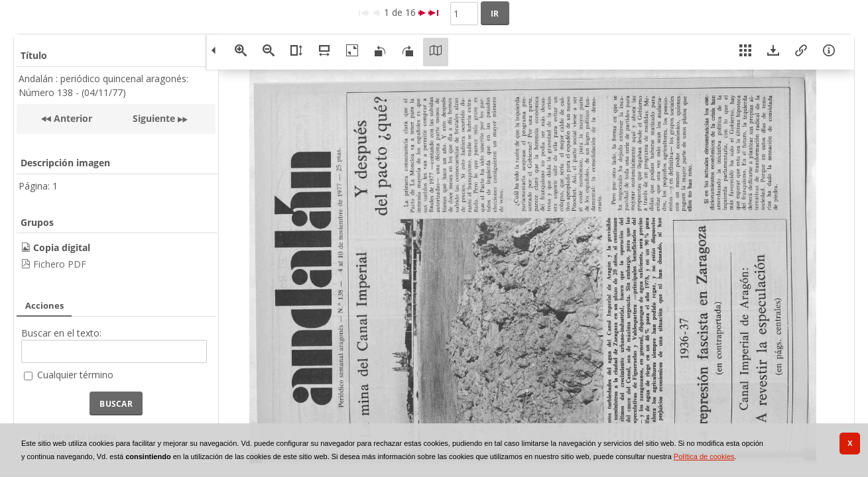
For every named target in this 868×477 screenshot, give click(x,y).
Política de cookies (704, 456)
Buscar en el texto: (61, 333)
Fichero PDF (60, 264)
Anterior (72, 118)
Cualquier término (75, 375)
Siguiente (154, 118)
